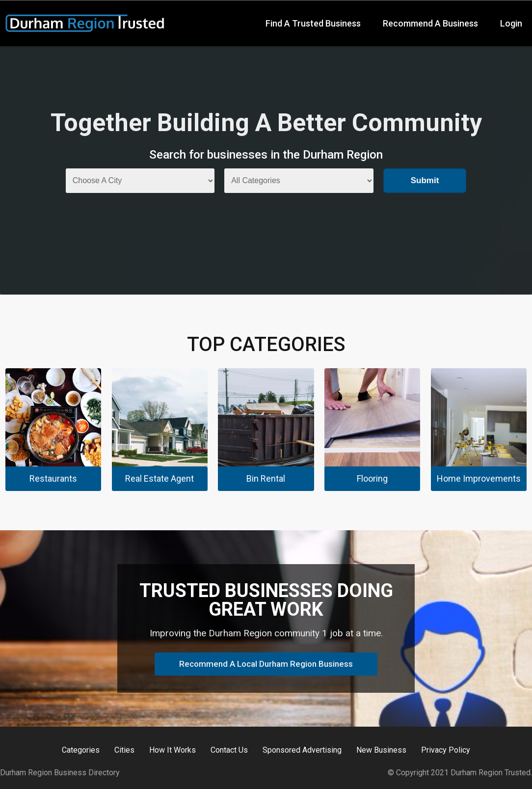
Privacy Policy (446, 750)
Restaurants (53, 478)
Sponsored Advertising (302, 750)
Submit (425, 180)
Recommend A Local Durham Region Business (266, 664)
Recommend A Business (430, 23)
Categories (81, 750)
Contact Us (229, 750)
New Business (381, 750)
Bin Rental (266, 478)
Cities (124, 750)
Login (511, 23)
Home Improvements (479, 478)
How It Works (173, 750)
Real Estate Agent (160, 478)
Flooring (372, 478)
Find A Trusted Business (313, 23)
